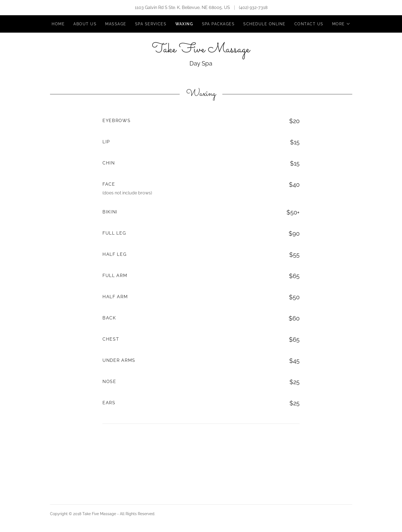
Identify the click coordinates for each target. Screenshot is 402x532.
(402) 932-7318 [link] (253, 7)
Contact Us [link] (309, 24)
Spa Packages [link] (218, 24)
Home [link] (58, 24)
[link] (201, 51)
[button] (341, 24)
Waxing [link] (184, 24)
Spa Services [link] (151, 24)
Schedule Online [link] (264, 24)
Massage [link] (116, 24)
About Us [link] (85, 24)
